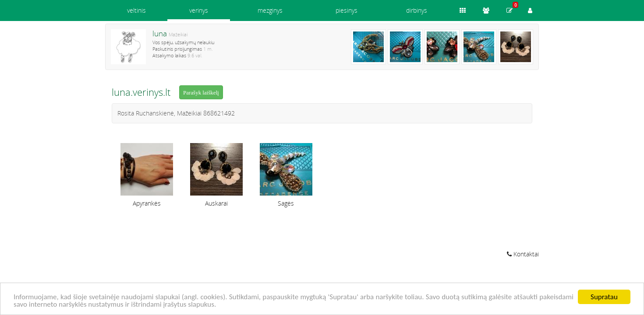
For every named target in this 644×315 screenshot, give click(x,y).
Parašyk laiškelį (201, 93)
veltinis (136, 10)
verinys (199, 10)
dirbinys (417, 10)
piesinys (347, 10)
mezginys (270, 10)
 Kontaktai (523, 254)
